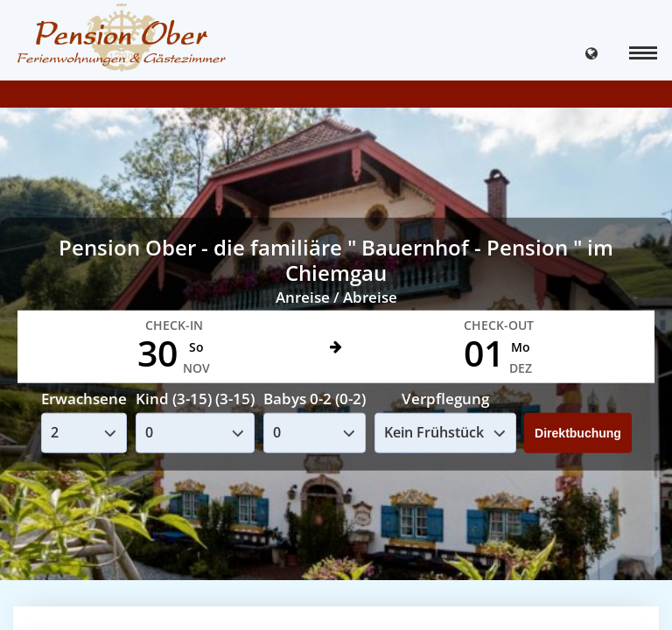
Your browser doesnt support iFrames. (336, 315)
